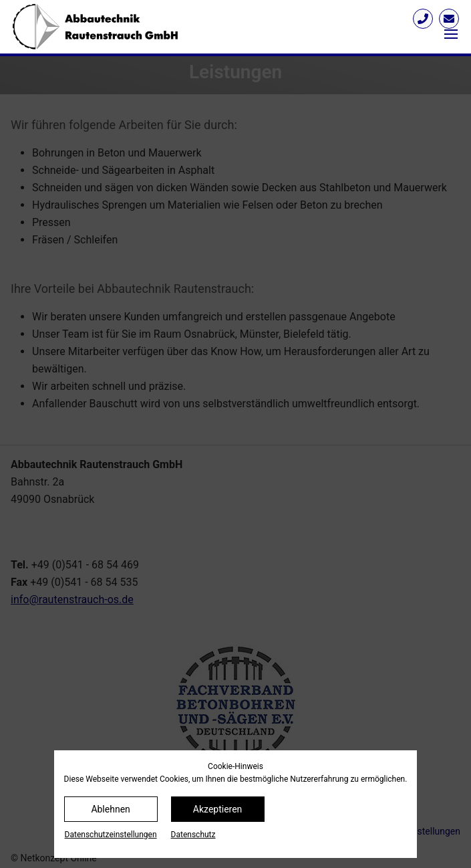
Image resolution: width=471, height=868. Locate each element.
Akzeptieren (218, 809)
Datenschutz (193, 835)
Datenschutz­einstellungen (111, 835)
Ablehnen (110, 809)
